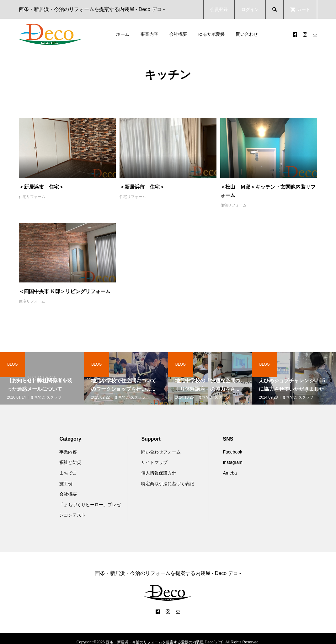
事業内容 (149, 34)
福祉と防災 (70, 462)
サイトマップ (154, 462)
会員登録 (219, 9)
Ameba (230, 473)
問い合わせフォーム (161, 452)
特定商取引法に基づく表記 (168, 484)
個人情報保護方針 (159, 473)
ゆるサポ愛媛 (211, 34)
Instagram (232, 462)
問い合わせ (247, 34)
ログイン (250, 9)
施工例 (66, 484)
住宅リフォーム (32, 197)
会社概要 (178, 34)
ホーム (123, 34)
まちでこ (68, 473)
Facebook (232, 452)
